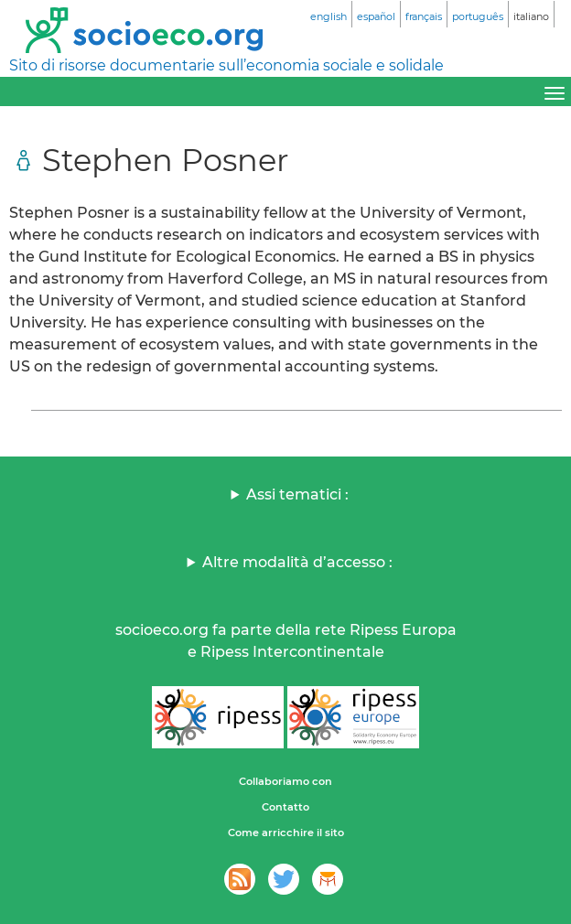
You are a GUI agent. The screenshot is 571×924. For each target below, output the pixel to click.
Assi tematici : (297, 494)
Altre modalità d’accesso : (297, 562)
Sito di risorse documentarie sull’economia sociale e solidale (226, 65)
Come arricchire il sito (286, 833)
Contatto (285, 807)
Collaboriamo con (285, 781)
